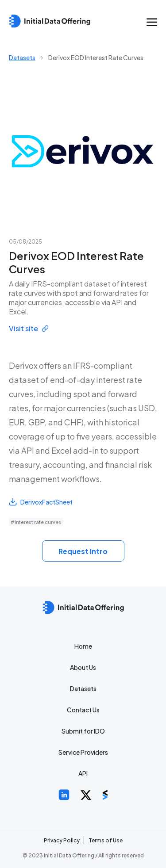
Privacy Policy (62, 840)
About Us (83, 667)
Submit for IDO (83, 731)
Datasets (22, 57)
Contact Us (83, 710)
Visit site (29, 328)
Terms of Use (106, 840)
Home (83, 646)
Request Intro (83, 551)
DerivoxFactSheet (41, 502)
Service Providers (83, 752)
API (83, 773)
